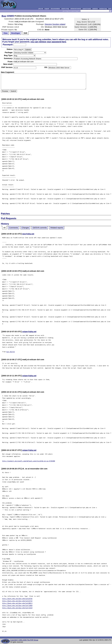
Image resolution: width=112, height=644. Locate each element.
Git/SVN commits (40, 228)
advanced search (76, 9)
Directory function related (55, 24)
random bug (103, 9)
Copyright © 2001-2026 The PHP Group (24, 640)
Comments (14, 228)
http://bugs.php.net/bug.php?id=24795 (17, 599)
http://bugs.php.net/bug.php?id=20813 (17, 603)
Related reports (57, 228)
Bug (4, 16)
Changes (25, 228)
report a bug (65, 9)
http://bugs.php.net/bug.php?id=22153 (17, 601)
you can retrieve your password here (48, 42)
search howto (87, 9)
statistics (95, 9)
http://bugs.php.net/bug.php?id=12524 (17, 608)
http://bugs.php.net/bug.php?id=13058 (17, 605)
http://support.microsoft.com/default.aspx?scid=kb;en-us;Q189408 (29, 461)
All (4, 228)
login (110, 9)
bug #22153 (11, 352)
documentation (55, 9)
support (47, 9)
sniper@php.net (29, 332)
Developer (16, 33)
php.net (41, 9)
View (5, 33)
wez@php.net (28, 234)
